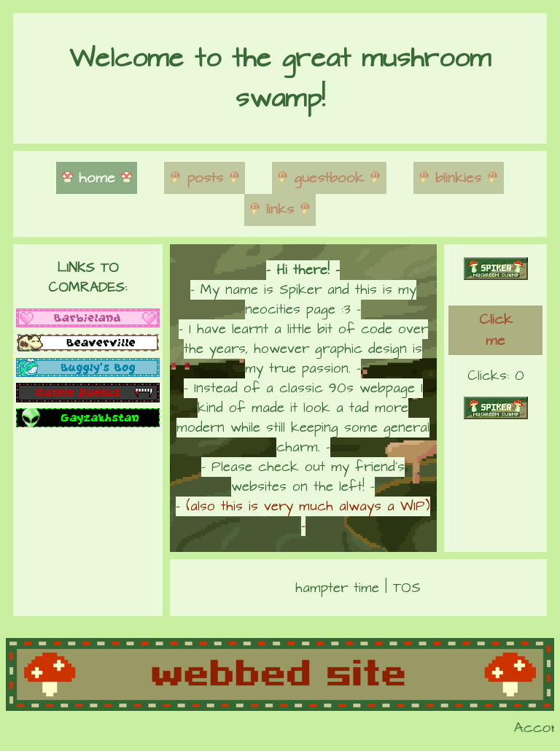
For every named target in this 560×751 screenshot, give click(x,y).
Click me (496, 330)
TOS (407, 588)
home (97, 178)
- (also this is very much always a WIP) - (303, 516)
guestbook (329, 178)
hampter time (337, 588)
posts (205, 178)
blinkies (458, 178)
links (280, 210)
